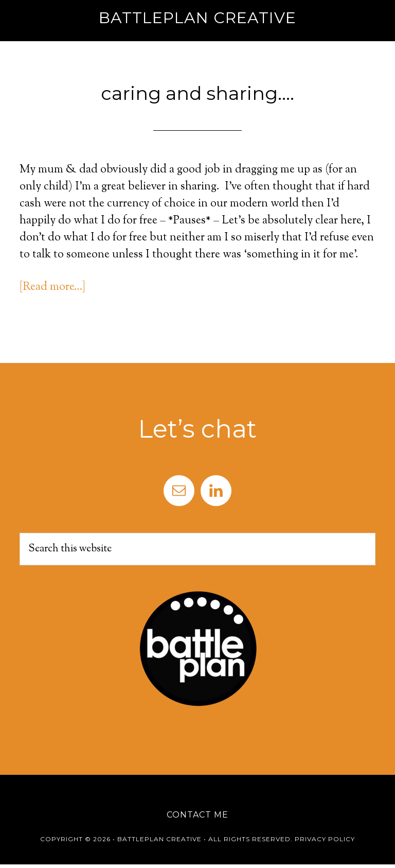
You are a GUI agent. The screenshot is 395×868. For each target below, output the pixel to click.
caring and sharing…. (197, 93)
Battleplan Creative (197, 18)
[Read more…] (52, 287)
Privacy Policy (325, 839)
